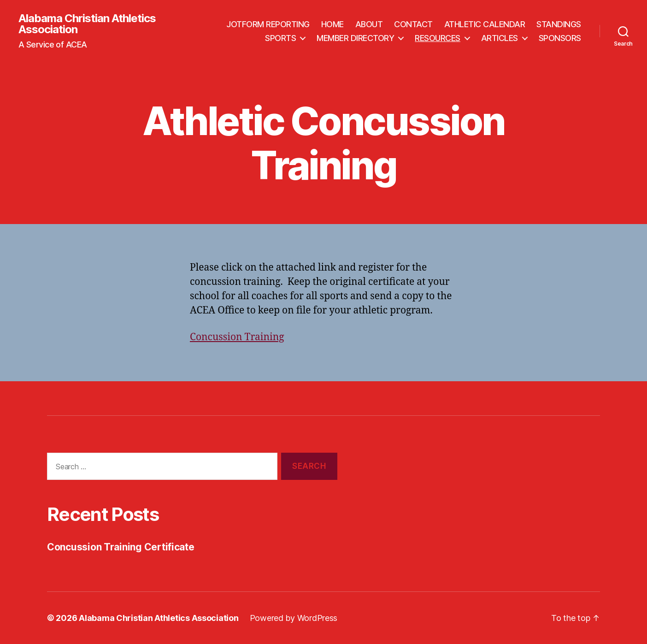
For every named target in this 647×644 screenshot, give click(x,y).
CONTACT (413, 24)
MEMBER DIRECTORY (355, 38)
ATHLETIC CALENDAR (485, 24)
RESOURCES (438, 38)
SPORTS (280, 38)
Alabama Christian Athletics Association (87, 24)
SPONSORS (560, 38)
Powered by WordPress (294, 618)
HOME (332, 24)
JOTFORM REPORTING (268, 24)
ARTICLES (500, 38)
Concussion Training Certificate (121, 547)
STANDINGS (559, 24)
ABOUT (369, 24)
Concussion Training (237, 337)
